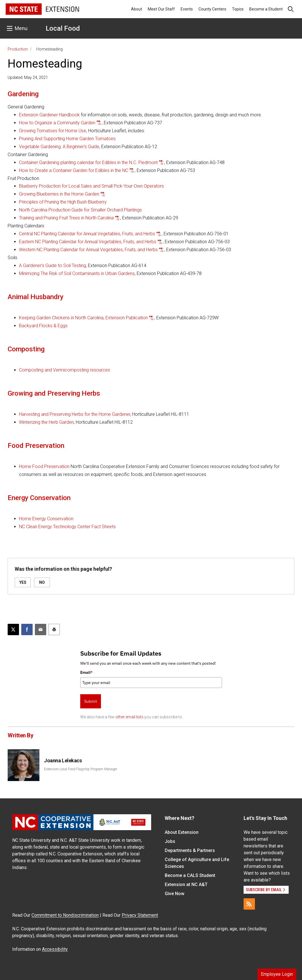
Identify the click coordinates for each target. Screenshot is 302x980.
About (137, 9)
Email (86, 672)
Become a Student (266, 9)
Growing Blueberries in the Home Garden (59, 194)
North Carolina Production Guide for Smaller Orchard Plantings (80, 210)
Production (18, 49)
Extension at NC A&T (186, 884)
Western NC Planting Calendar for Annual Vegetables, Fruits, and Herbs (88, 250)
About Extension (182, 832)
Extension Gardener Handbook (50, 115)
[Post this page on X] (13, 629)
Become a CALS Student (190, 875)
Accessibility (55, 949)
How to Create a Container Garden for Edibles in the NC (74, 170)
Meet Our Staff (161, 9)
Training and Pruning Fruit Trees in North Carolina (66, 218)
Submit (91, 701)
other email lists (129, 717)
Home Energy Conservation (46, 519)
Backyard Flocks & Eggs (43, 326)
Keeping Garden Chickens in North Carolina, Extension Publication (83, 318)
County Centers (212, 9)
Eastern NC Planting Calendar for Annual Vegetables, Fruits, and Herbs (88, 242)
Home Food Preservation (44, 466)
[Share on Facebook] (27, 629)
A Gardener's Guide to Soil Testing (52, 266)
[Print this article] (54, 629)
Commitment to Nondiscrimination (65, 915)
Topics (238, 9)
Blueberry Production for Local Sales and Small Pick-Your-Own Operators (91, 186)
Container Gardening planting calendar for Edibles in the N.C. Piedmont (88, 162)
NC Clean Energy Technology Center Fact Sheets (67, 527)
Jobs (170, 841)
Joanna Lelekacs (63, 760)
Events (187, 9)
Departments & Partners (190, 850)
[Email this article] (41, 629)
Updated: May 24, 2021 (28, 77)
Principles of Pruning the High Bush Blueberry (63, 202)
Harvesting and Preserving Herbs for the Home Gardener (75, 414)
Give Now (175, 894)
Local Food (63, 28)
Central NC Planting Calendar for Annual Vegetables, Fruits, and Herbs (87, 234)
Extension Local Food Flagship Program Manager (81, 769)
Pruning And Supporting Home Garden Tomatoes (67, 139)
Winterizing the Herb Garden (46, 422)
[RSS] (249, 904)
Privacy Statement (140, 915)
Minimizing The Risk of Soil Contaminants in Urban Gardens (77, 273)
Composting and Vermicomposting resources (65, 370)
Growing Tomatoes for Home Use (53, 131)
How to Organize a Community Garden (57, 123)
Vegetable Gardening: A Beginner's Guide (59, 147)
